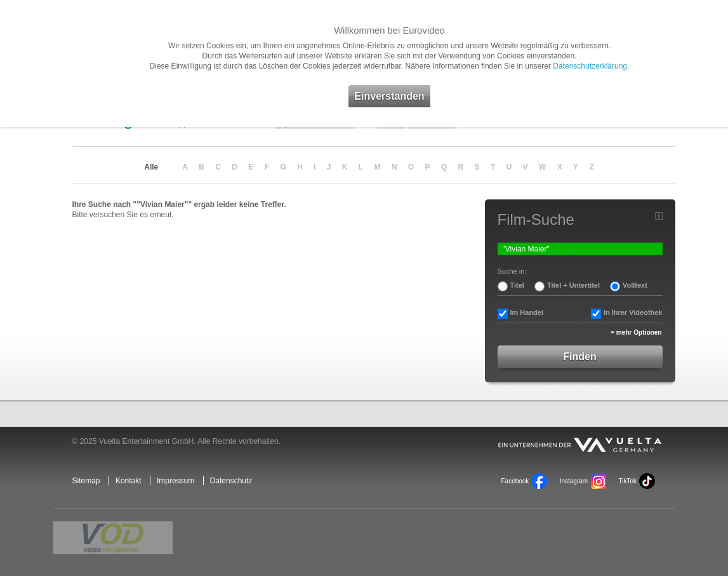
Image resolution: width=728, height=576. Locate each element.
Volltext (635, 285)
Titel (517, 285)
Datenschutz (231, 481)
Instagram (574, 481)
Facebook (515, 481)
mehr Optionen (639, 332)
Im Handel (527, 312)
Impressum (175, 481)
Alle (151, 167)
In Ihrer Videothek (633, 312)
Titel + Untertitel (573, 285)
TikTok (627, 481)
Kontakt (129, 481)
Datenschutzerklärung (590, 66)
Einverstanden (389, 96)
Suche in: (512, 271)
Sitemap (86, 481)
